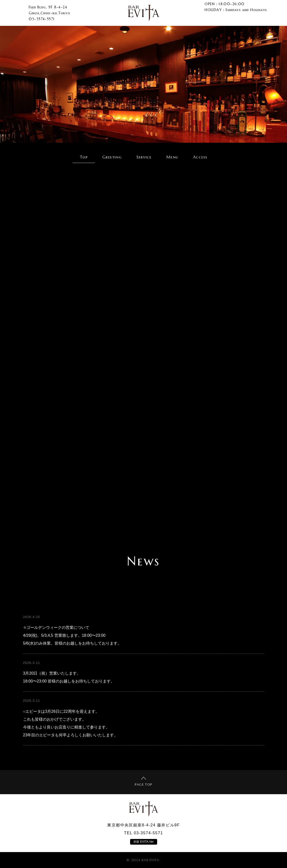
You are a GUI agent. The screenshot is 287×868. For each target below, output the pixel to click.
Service (144, 157)
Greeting (112, 157)
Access (200, 157)
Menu (172, 157)
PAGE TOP (143, 782)
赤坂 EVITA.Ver (143, 842)
